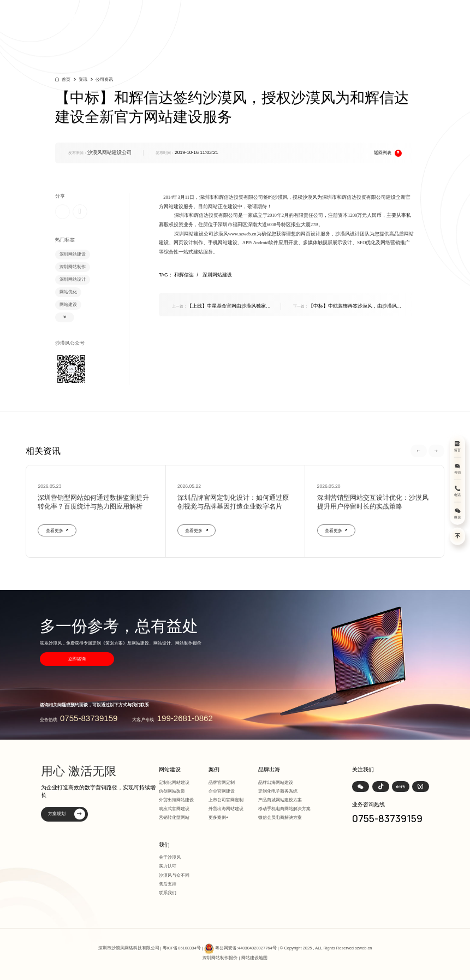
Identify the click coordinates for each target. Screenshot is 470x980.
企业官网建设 (222, 791)
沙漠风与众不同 (174, 875)
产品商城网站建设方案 (280, 800)
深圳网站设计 (73, 279)
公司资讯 (104, 79)
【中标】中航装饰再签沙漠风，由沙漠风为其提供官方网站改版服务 (347, 306)
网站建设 (68, 305)
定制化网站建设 (174, 783)
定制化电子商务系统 (278, 791)
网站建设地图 (254, 958)
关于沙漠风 (170, 857)
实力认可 (168, 866)
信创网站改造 (172, 791)
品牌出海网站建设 (276, 783)
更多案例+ (219, 817)
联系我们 (168, 893)
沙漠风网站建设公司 (109, 152)
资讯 (83, 79)
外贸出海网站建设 (176, 800)
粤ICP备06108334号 (182, 948)
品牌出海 (269, 769)
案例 (214, 769)
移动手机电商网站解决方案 (284, 809)
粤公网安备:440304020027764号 (246, 948)
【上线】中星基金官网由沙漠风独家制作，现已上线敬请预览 (221, 306)
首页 (66, 79)
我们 (164, 845)
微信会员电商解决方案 (280, 817)
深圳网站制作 (73, 267)
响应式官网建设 (174, 809)
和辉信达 (188, 275)
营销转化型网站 (174, 817)
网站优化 (68, 292)
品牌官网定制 (222, 783)
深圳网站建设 (73, 254)
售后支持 (168, 884)
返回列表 (388, 153)
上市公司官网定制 (226, 800)
